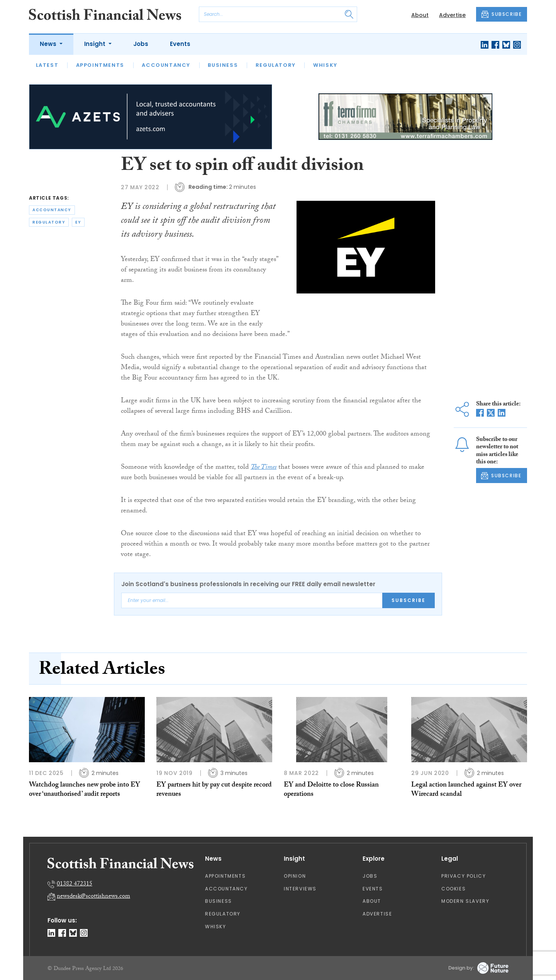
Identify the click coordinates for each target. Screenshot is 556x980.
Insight (96, 44)
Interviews (300, 889)
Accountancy (166, 65)
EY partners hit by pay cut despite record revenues (214, 790)
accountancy (52, 210)
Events (180, 44)
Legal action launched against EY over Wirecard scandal (466, 790)
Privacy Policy (464, 876)
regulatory (49, 222)
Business (223, 65)
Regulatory (276, 65)
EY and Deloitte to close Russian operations (331, 790)
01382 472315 (75, 884)
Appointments (100, 65)
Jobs (141, 44)
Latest (47, 65)
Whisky (325, 65)
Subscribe (409, 600)
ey (78, 222)
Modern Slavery (465, 901)
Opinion (295, 876)
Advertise (452, 15)
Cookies (453, 889)
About (420, 15)
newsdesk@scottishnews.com (93, 897)
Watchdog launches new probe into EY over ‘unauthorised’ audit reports (85, 790)
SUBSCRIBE (502, 14)
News (49, 44)
